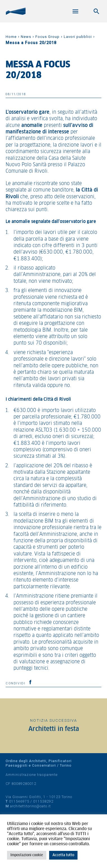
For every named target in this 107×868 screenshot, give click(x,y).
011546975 (19, 801)
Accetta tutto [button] (63, 855)
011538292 (43, 801)
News (26, 37)
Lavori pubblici (78, 37)
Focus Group (47, 37)
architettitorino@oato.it (30, 806)
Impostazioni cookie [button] (27, 855)
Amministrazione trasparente (32, 775)
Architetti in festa (54, 729)
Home (11, 37)
